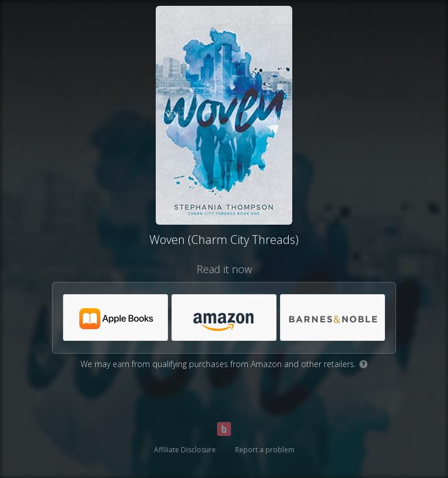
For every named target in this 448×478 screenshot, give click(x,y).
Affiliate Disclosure (185, 450)
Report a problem (265, 450)
